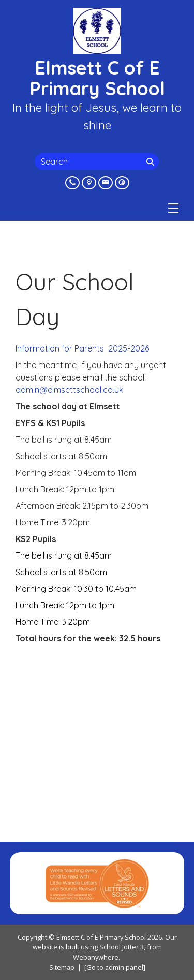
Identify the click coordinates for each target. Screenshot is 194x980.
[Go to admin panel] (115, 967)
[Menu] (173, 208)
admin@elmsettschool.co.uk (69, 390)
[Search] (152, 162)
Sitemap (62, 967)
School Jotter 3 (122, 947)
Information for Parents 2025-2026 (82, 348)
